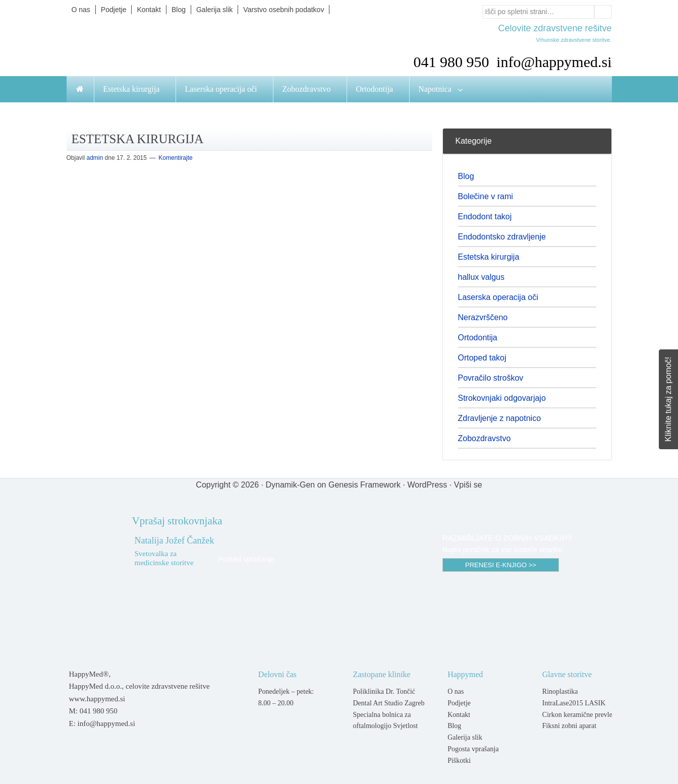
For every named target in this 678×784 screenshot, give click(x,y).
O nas (456, 691)
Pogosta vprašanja (473, 749)
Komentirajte (175, 158)
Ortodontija (478, 338)
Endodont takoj (485, 217)
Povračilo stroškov (491, 378)
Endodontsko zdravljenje (502, 237)
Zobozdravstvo (485, 438)
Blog (466, 176)
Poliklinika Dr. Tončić (384, 691)
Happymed (167, 47)
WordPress (427, 485)
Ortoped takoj (482, 358)
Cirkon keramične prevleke (581, 715)
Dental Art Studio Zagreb (388, 703)
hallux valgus (482, 277)
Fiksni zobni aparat (569, 726)
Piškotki (459, 761)
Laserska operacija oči (498, 297)
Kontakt (459, 715)
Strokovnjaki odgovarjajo (502, 398)
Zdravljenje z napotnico (500, 418)
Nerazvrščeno (483, 317)
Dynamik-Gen (290, 485)
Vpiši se (468, 485)
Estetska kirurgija (489, 257)
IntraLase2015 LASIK (574, 703)
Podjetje (459, 703)
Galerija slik (465, 737)
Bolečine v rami (486, 196)
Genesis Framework (364, 485)
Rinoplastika (560, 691)
